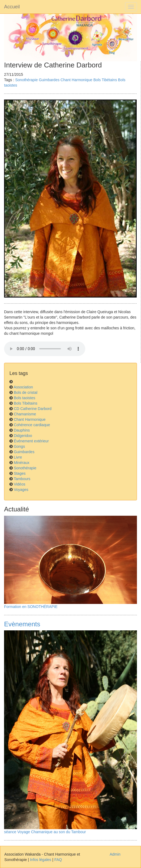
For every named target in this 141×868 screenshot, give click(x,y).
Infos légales (41, 860)
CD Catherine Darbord (33, 409)
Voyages (21, 490)
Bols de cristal (26, 392)
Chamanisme (25, 414)
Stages (20, 473)
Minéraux (22, 463)
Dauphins (22, 430)
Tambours (22, 479)
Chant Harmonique (77, 80)
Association (23, 387)
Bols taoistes (24, 398)
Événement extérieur (31, 441)
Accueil (12, 7)
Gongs (19, 446)
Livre (18, 457)
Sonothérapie (26, 80)
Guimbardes (49, 80)
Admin (115, 854)
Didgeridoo (23, 436)
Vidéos (20, 484)
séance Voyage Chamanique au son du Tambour (45, 832)
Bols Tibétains (105, 80)
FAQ (58, 860)
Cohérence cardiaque (32, 425)
